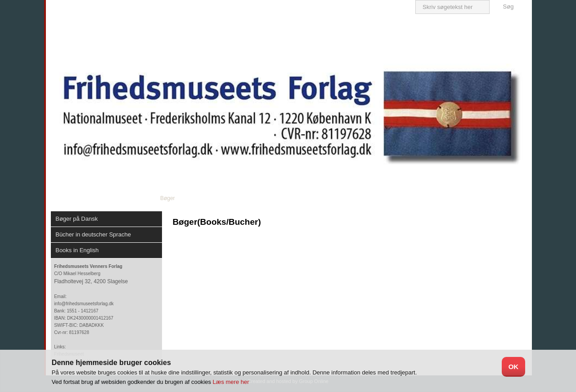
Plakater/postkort (260, 198)
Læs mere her (231, 382)
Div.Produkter (317, 198)
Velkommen (75, 198)
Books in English (77, 250)
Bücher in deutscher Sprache (93, 234)
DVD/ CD (207, 198)
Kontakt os (410, 198)
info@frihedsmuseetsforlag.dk (84, 304)
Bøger (168, 198)
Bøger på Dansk (76, 219)
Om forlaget (125, 198)
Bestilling (365, 198)
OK (514, 367)
